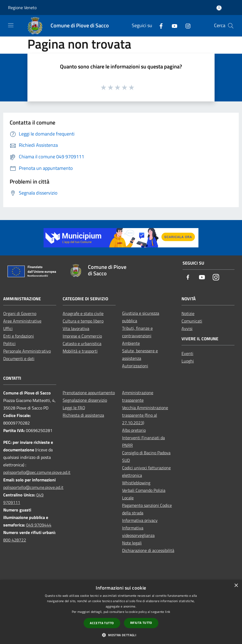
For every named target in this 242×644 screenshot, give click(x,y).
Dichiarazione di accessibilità (148, 550)
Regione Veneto (22, 8)
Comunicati (192, 321)
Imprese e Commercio (82, 336)
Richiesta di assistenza (83, 415)
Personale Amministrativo (27, 351)
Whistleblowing (136, 483)
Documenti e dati (19, 358)
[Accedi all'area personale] (219, 8)
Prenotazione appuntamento (89, 393)
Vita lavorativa (76, 328)
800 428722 (15, 540)
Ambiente (131, 343)
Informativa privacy (140, 520)
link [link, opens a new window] (168, 612)
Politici (9, 343)
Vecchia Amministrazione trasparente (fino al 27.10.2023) (145, 415)
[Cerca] (231, 26)
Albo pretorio (134, 430)
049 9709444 (39, 525)
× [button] (236, 586)
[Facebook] (159, 26)
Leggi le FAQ (74, 408)
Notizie (188, 313)
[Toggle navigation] (11, 25)
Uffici (8, 328)
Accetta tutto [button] (102, 623)
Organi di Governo (20, 313)
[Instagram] (186, 26)
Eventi (187, 353)
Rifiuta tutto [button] (141, 623)
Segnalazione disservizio (85, 400)
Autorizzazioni (135, 366)
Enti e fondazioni (19, 336)
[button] (121, 635)
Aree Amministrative (22, 321)
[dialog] (121, 612)
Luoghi (188, 361)
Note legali (132, 543)
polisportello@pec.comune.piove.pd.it (37, 472)
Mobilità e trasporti (80, 351)
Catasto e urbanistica (82, 343)
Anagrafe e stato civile (83, 313)
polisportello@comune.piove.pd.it (33, 487)
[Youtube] (172, 26)
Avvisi (187, 328)
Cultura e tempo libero (83, 321)
